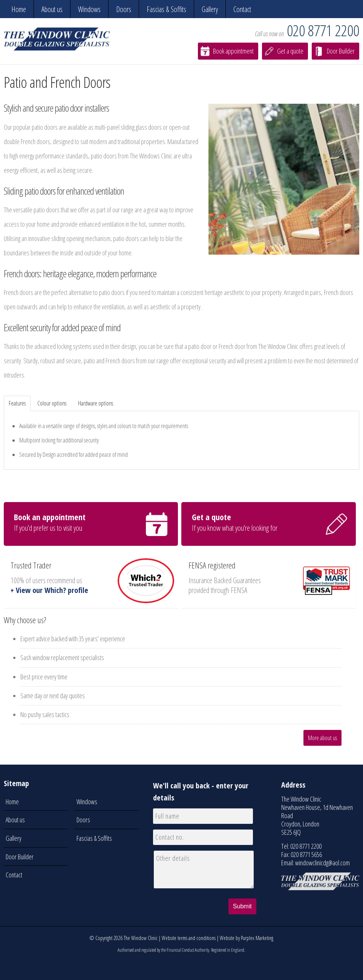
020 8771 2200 (323, 30)
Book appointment (233, 51)
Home (19, 9)
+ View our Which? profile (49, 590)
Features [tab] (17, 403)
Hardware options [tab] (96, 403)
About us (52, 9)
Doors (124, 9)
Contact (242, 9)
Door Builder (341, 51)
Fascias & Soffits (166, 9)
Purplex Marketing (257, 938)
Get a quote (290, 51)
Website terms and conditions (189, 938)
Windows (89, 9)
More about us (322, 738)
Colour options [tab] (52, 403)
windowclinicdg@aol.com (322, 863)
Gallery (210, 9)
